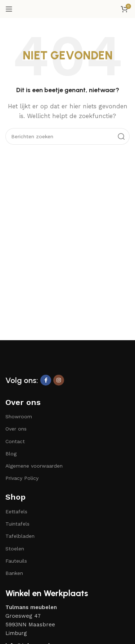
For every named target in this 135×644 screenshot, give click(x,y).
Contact (15, 441)
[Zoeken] (67, 136)
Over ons (23, 402)
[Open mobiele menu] (9, 9)
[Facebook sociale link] (46, 380)
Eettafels (16, 512)
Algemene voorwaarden (34, 466)
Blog (11, 454)
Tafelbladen (20, 536)
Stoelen (15, 549)
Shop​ (15, 497)
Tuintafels (17, 524)
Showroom (19, 416)
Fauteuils (16, 561)
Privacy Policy (22, 478)
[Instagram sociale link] (59, 380)
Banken (14, 573)
